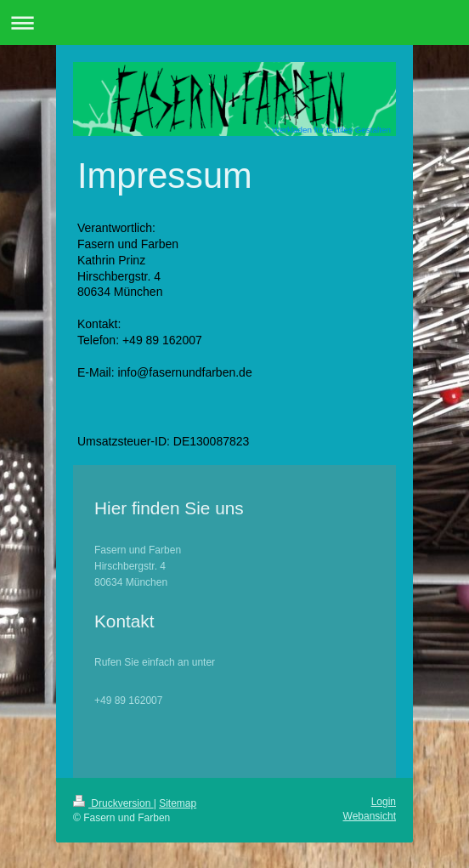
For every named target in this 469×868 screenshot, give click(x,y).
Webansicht (370, 816)
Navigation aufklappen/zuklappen (234, 23)
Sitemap (178, 803)
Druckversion (113, 803)
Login (384, 802)
